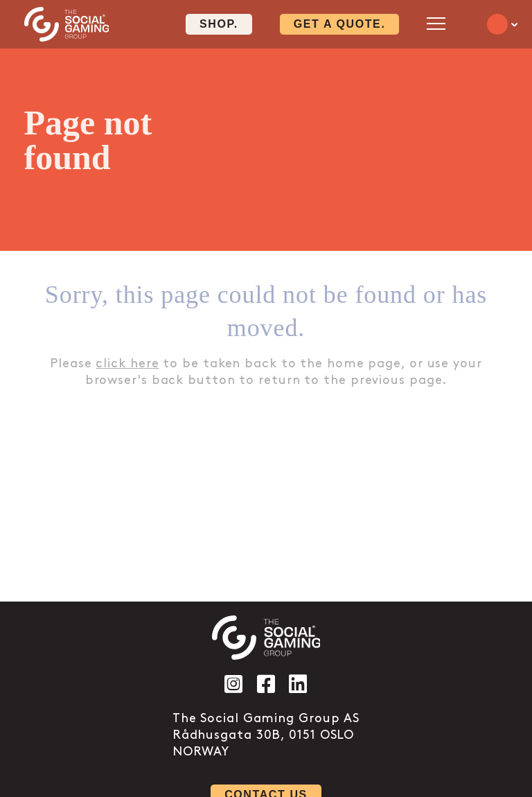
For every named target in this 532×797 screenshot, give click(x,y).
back (168, 380)
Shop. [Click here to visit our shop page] (219, 24)
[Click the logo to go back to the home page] (67, 24)
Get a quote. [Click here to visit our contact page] (340, 24)
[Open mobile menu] (436, 23)
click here (127, 364)
